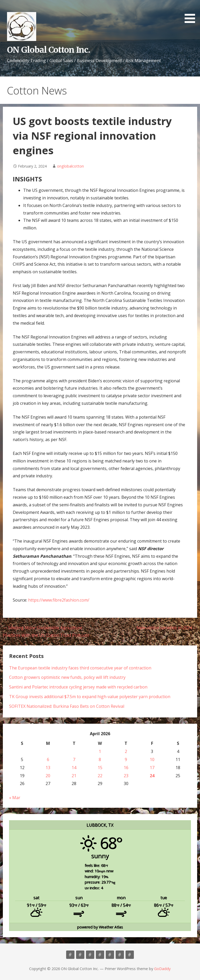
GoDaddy (162, 969)
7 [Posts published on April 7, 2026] (74, 759)
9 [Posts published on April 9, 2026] (126, 759)
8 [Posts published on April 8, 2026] (100, 759)
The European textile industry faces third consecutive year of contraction (80, 668)
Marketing (100, 955)
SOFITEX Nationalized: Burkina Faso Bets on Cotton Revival (67, 706)
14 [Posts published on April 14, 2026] (74, 768)
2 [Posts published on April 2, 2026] (126, 751)
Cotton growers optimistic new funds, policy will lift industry (67, 677)
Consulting (90, 955)
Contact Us (110, 955)
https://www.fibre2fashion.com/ (59, 600)
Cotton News (120, 955)
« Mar (15, 798)
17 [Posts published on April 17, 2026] (152, 768)
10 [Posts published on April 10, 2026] (152, 759)
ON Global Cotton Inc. (49, 50)
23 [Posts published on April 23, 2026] (126, 776)
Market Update (130, 955)
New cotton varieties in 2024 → (167, 628)
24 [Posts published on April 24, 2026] (152, 776)
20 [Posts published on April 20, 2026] (48, 776)
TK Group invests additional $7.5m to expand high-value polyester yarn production (90, 697)
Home (70, 955)
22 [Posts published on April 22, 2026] (100, 776)
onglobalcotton (70, 166)
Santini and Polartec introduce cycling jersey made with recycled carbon (78, 687)
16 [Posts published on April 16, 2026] (126, 768)
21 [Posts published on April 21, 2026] (74, 776)
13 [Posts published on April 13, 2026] (48, 768)
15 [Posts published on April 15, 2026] (100, 768)
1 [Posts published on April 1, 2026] (100, 751)
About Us (80, 955)
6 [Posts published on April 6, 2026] (48, 759)
